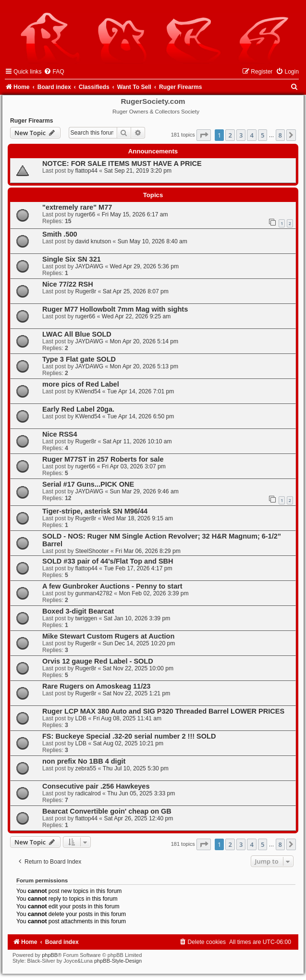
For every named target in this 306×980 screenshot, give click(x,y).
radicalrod (88, 793)
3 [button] (241, 135)
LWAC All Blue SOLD (77, 334)
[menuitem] (54, 72)
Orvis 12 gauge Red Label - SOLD (98, 661)
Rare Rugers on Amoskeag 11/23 (96, 686)
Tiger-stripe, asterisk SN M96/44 (95, 511)
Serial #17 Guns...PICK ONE (88, 484)
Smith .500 (60, 234)
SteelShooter (92, 551)
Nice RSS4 (60, 434)
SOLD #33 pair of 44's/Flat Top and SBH (108, 561)
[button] (204, 135)
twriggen (86, 618)
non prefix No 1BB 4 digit (84, 761)
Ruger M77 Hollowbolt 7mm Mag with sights (115, 309)
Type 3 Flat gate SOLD (79, 359)
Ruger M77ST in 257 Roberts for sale (103, 459)
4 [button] (251, 135)
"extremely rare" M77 (77, 207)
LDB (81, 718)
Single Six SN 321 (72, 259)
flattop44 (86, 171)
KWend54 (88, 391)
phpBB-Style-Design (118, 961)
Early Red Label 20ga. (78, 409)
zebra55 (86, 768)
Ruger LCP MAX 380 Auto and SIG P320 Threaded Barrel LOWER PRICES (163, 711)
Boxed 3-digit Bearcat (78, 611)
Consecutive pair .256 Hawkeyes (96, 786)
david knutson (93, 241)
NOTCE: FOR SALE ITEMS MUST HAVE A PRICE (122, 163)
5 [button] (263, 135)
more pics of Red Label (81, 384)
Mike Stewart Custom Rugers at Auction (108, 636)
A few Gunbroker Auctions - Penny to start (112, 586)
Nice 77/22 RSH (68, 284)
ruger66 (86, 214)
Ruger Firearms (31, 121)
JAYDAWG (89, 266)
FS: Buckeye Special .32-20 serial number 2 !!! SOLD (129, 736)
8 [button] (280, 135)
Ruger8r (86, 291)
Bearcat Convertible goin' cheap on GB (107, 811)
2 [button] (230, 135)
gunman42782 (94, 593)
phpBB (50, 955)
